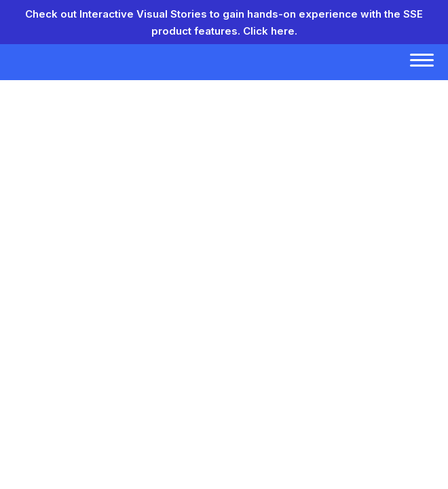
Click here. (270, 31)
